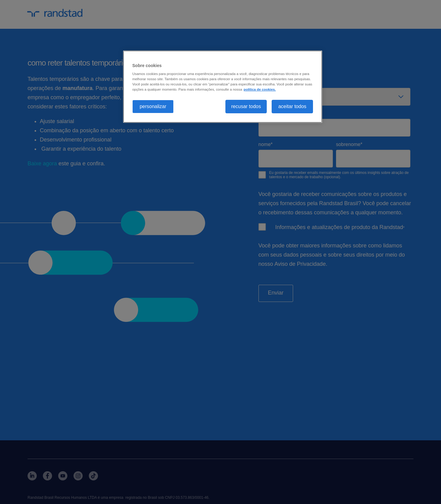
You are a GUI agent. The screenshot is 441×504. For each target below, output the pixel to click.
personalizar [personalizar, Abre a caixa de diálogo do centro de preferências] (153, 106)
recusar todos (246, 106)
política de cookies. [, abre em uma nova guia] (260, 89)
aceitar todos (292, 106)
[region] (223, 87)
